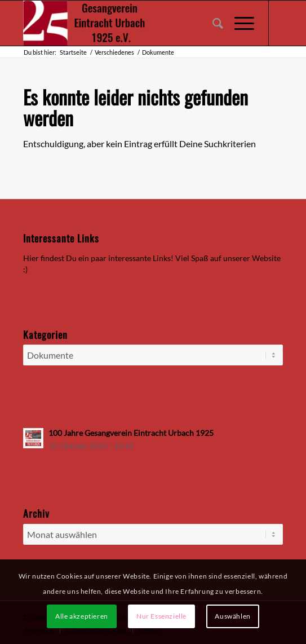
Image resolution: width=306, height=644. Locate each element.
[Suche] (212, 23)
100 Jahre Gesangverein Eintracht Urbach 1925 (131, 433)
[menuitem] (212, 23)
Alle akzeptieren (82, 616)
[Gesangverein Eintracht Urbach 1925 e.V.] (127, 23)
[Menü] (239, 23)
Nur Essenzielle (161, 616)
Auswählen (232, 616)
